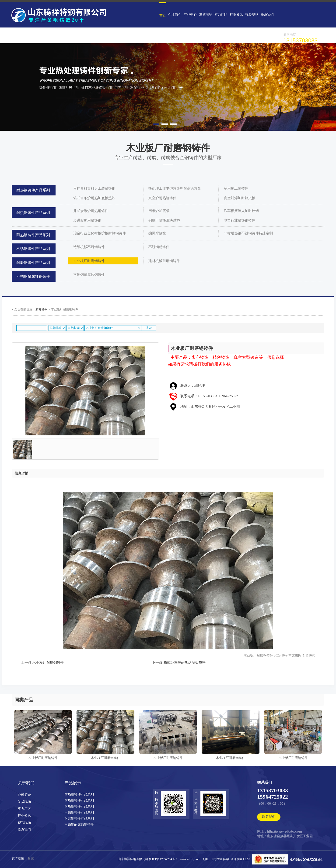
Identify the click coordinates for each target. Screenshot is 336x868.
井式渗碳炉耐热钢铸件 (91, 211)
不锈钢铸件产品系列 (33, 249)
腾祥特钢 (42, 309)
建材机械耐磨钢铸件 (164, 261)
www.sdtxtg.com (190, 859)
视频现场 (252, 15)
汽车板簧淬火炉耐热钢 (241, 211)
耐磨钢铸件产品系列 (33, 263)
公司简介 (24, 795)
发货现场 (206, 15)
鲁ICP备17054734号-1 (164, 859)
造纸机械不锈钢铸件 (89, 247)
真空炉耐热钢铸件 (162, 198)
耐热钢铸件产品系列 (33, 190)
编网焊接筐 (157, 233)
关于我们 (26, 783)
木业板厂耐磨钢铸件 (89, 261)
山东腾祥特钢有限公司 (133, 859)
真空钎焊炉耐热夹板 (240, 198)
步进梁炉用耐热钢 (87, 220)
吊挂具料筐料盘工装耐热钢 (94, 188)
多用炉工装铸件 (236, 188)
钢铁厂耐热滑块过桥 (164, 220)
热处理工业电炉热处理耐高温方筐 (175, 188)
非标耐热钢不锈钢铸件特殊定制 (248, 233)
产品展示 (73, 783)
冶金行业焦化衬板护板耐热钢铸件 (100, 233)
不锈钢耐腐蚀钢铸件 (33, 276)
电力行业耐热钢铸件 (240, 220)
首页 (163, 15)
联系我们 (267, 15)
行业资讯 (236, 15)
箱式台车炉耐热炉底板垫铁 (94, 198)
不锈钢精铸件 (159, 247)
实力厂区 (221, 15)
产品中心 (190, 15)
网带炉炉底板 (159, 211)
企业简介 (175, 15)
